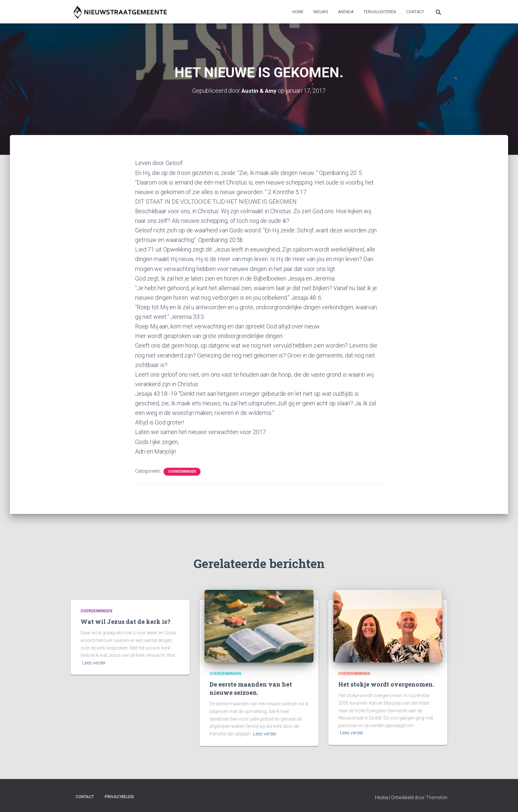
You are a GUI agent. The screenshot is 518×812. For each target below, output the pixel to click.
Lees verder (94, 663)
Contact (415, 12)
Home (298, 12)
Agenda (346, 12)
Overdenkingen (182, 471)
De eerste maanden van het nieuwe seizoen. (251, 688)
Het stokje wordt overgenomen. (386, 684)
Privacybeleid (119, 796)
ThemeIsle (437, 797)
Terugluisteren (380, 12)
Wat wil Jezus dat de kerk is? (126, 622)
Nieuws (321, 12)
